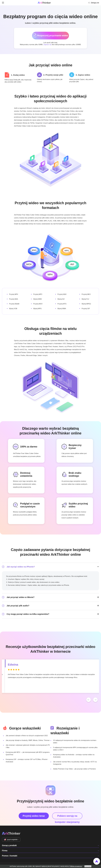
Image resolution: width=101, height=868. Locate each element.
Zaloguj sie (93, 3)
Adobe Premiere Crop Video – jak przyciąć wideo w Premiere (74, 769)
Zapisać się (47, 45)
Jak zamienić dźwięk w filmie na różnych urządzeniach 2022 (27, 736)
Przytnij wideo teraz (34, 816)
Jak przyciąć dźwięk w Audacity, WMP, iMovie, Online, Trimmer (28, 740)
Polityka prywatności (76, 866)
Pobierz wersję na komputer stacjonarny (67, 817)
